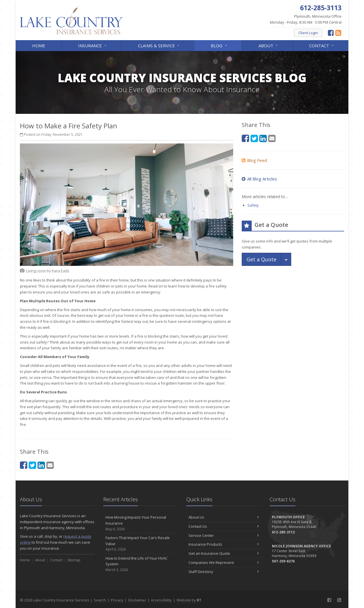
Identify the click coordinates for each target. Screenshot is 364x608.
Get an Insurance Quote (224, 553)
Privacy (117, 600)
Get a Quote (261, 259)
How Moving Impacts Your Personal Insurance (141, 523)
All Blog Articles (259, 179)
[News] (338, 33)
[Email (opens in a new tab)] (50, 465)
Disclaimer (137, 600)
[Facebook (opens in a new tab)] (331, 33)
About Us (224, 517)
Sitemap (74, 560)
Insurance (93, 45)
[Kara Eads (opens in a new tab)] (61, 271)
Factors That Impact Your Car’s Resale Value (141, 544)
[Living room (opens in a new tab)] (36, 271)
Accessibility (161, 600)
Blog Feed (254, 160)
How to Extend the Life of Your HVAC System (141, 564)
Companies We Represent (224, 562)
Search (100, 600)
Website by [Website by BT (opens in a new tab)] (189, 600)
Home (39, 46)
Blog (219, 45)
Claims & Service (159, 45)
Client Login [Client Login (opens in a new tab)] (308, 33)
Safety (253, 205)
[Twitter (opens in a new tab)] (32, 465)
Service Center (224, 535)
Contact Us (224, 526)
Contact (322, 45)
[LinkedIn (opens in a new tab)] (41, 465)
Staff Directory (224, 572)
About (269, 45)
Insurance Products (224, 544)
